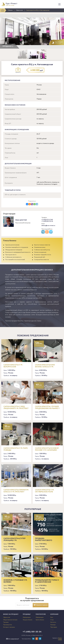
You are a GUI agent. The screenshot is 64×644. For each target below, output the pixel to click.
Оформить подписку (41, 605)
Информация (27, 617)
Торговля (6, 622)
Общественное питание (10, 620)
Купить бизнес (40, 620)
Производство (8, 625)
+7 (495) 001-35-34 (47, 221)
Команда (53, 625)
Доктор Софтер (60, 639)
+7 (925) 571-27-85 (47, 220)
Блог (52, 617)
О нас (52, 620)
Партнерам (54, 627)
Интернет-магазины (9, 627)
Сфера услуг (19, 10)
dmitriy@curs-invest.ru (48, 226)
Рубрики (10, 10)
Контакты (53, 622)
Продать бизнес (28, 620)
